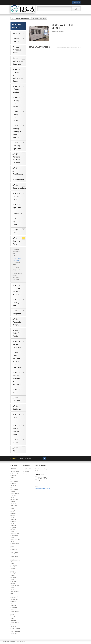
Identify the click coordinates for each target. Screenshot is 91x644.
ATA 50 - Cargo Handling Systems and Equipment (17, 360)
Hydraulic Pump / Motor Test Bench (16, 269)
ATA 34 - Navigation (17, 312)
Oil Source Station (16, 264)
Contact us (77, 2)
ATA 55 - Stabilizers (17, 408)
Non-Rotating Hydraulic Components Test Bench (17, 276)
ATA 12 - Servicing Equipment (17, 146)
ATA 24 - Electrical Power (16, 196)
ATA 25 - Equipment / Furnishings (17, 209)
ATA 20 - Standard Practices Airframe (16, 158)
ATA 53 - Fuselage (16, 399)
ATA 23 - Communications (19, 187)
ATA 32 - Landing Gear (16, 302)
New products (27, 469)
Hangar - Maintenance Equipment (18, 61)
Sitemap (25, 474)
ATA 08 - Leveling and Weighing (16, 102)
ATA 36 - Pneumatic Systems (17, 322)
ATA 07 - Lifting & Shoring (16, 89)
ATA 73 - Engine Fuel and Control (16, 430)
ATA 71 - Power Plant (16, 417)
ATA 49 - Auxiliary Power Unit (17, 344)
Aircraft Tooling (16, 40)
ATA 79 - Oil (16, 449)
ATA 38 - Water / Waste (16, 333)
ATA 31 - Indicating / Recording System (17, 290)
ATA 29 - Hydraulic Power (16, 241)
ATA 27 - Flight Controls (16, 222)
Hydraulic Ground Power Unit (17, 252)
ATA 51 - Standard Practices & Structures (17, 378)
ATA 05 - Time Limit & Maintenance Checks (18, 75)
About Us (16, 33)
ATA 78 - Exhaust (16, 441)
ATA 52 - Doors (16, 391)
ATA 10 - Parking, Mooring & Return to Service (17, 132)
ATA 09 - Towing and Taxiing (16, 116)
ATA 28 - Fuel (16, 231)
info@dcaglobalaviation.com (43, 488)
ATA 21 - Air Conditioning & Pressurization (18, 174)
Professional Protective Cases (18, 50)
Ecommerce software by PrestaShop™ (15, 642)
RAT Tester (17, 256)
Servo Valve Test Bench (17, 259)
